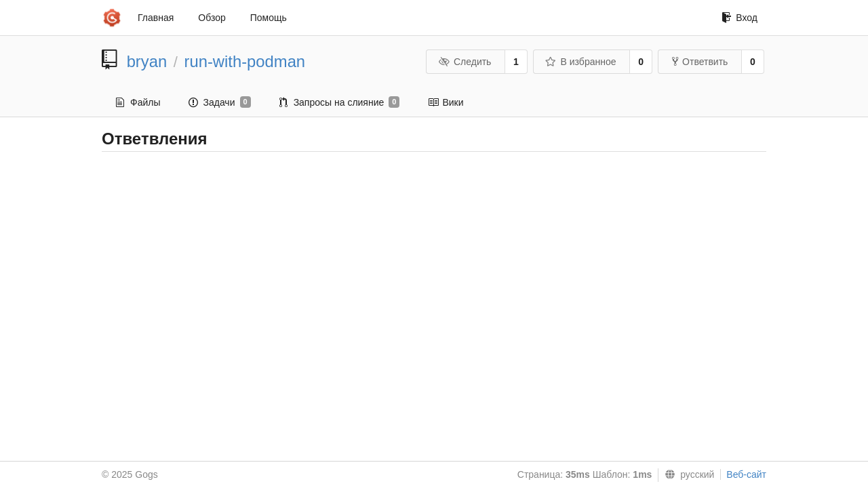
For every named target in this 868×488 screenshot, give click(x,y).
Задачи (219, 102)
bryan (147, 61)
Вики (446, 102)
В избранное (580, 62)
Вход (739, 18)
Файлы (138, 102)
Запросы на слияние (340, 102)
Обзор (212, 18)
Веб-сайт (746, 474)
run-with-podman (245, 61)
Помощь (269, 18)
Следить (465, 62)
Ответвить (700, 62)
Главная (156, 18)
